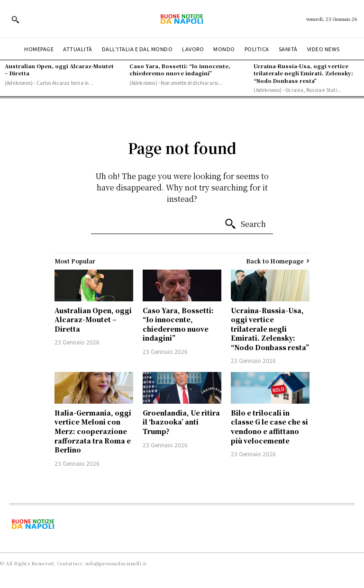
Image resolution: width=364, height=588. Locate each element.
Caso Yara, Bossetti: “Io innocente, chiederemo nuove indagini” (180, 69)
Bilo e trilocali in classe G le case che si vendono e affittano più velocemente (269, 427)
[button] (15, 19)
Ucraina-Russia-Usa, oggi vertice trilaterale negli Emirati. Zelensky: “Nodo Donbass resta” (303, 73)
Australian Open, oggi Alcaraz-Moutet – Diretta (59, 69)
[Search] (245, 224)
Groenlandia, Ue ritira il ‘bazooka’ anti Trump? (181, 422)
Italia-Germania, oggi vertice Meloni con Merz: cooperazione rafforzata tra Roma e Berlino (93, 431)
